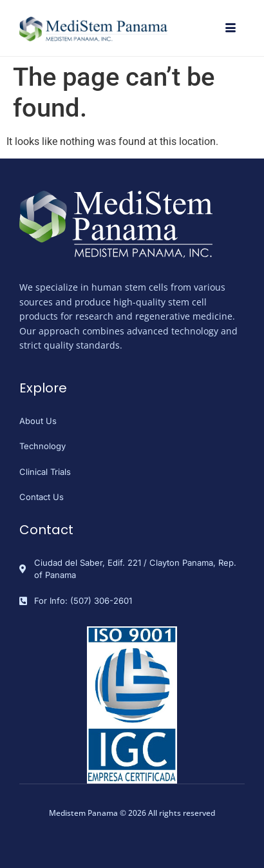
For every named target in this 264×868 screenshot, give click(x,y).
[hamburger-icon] (230, 29)
